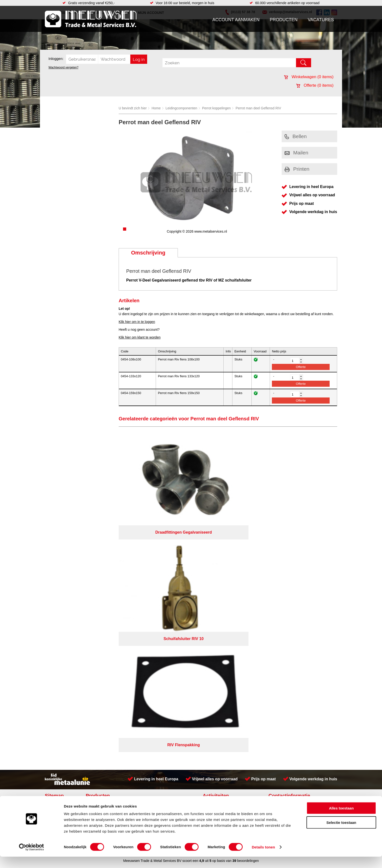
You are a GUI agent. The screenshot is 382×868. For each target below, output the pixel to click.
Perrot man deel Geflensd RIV (258, 108)
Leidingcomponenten (181, 108)
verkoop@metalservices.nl (307, 563)
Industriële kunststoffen (107, 585)
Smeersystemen (101, 580)
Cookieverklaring (280, 595)
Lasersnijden (215, 585)
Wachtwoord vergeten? (63, 67)
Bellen (296, 136)
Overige (145, 585)
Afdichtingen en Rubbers (158, 551)
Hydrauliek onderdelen (106, 560)
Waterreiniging (150, 580)
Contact (53, 575)
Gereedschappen (152, 575)
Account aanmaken (236, 20)
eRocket (238, 602)
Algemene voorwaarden (243, 595)
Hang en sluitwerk (153, 556)
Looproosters (149, 565)
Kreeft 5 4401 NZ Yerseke (306, 555)
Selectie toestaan (341, 834)
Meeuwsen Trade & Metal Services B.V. (136, 595)
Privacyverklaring (205, 595)
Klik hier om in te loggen (137, 322)
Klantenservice (58, 565)
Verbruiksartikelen (103, 575)
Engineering (214, 580)
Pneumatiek (98, 570)
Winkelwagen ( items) (309, 77)
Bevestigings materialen (107, 556)
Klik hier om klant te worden (140, 337)
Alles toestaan (341, 819)
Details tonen (263, 858)
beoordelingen (248, 608)
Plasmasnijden (216, 560)
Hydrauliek (213, 570)
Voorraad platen (217, 556)
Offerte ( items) (315, 85)
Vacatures (321, 20)
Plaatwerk (213, 565)
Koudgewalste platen (221, 551)
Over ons (178, 595)
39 (234, 608)
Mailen (296, 153)
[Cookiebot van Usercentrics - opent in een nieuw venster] (32, 859)
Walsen (211, 575)
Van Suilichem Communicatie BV (177, 602)
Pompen (146, 570)
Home (156, 108)
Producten (284, 20)
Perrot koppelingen (217, 108)
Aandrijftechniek (101, 551)
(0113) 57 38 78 (299, 559)
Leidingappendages (154, 560)
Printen (297, 169)
